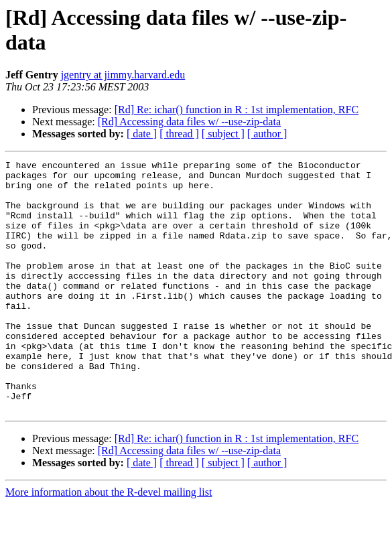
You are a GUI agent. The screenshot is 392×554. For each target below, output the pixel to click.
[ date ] (142, 134)
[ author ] (267, 134)
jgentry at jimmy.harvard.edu (123, 75)
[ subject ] (223, 134)
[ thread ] (179, 134)
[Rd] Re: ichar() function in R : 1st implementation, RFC (237, 110)
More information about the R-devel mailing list (109, 542)
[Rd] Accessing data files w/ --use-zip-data (189, 122)
